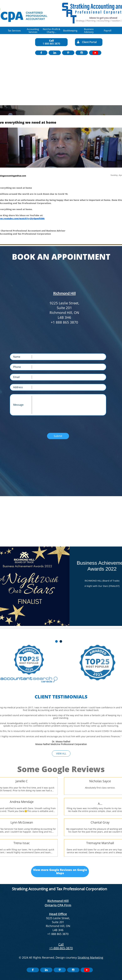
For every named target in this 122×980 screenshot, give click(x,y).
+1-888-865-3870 (61, 948)
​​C (59, 944)
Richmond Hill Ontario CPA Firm (58, 903)
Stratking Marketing (90, 957)
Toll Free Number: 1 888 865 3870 (63, 275)
